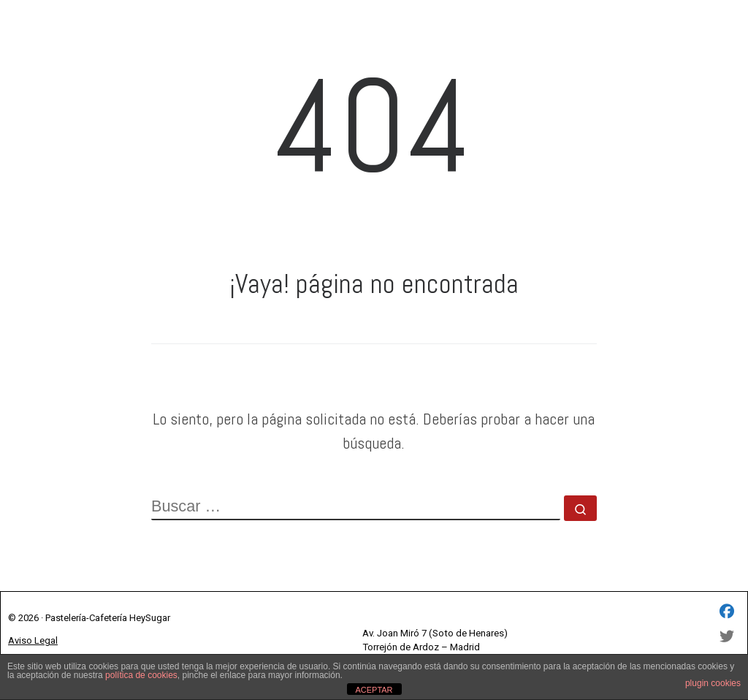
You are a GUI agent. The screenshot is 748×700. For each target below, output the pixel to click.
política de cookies (141, 675)
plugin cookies (713, 683)
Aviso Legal (33, 640)
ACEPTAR (374, 690)
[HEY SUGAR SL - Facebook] (727, 613)
